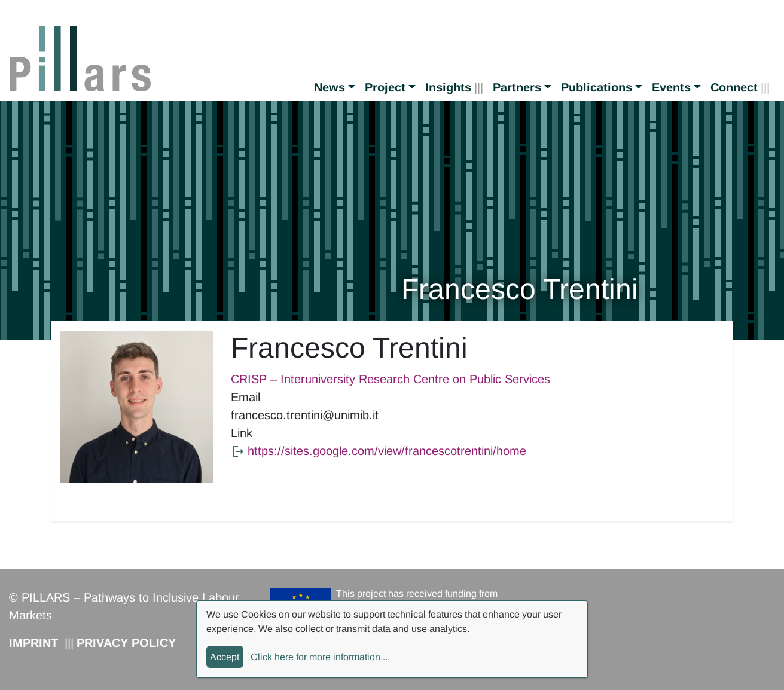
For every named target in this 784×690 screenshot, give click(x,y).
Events (671, 87)
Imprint (33, 643)
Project (385, 87)
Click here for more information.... (320, 657)
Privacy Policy (126, 643)
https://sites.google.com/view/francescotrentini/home (387, 451)
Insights (448, 87)
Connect (734, 87)
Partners (517, 87)
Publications (597, 87)
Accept (225, 657)
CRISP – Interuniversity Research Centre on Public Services (391, 379)
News (330, 87)
